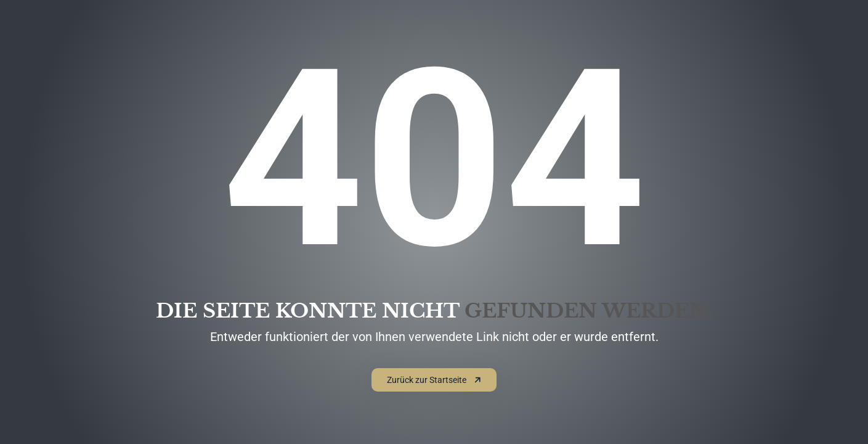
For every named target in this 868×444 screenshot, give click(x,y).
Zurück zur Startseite (434, 380)
